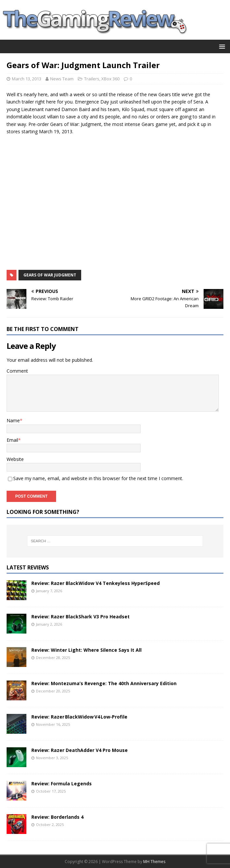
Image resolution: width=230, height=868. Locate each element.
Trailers (92, 79)
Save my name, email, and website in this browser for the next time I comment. (98, 478)
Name (13, 420)
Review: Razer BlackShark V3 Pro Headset (81, 617)
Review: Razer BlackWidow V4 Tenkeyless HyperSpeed (96, 583)
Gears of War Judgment (50, 275)
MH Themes (154, 862)
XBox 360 (110, 79)
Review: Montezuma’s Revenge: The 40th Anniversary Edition (104, 683)
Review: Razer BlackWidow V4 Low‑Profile (79, 717)
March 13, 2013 (27, 79)
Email (12, 440)
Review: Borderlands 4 (57, 817)
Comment (17, 371)
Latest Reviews (28, 567)
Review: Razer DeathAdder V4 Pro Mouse (80, 750)
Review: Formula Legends (62, 784)
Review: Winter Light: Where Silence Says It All (86, 650)
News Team (62, 79)
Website (15, 459)
